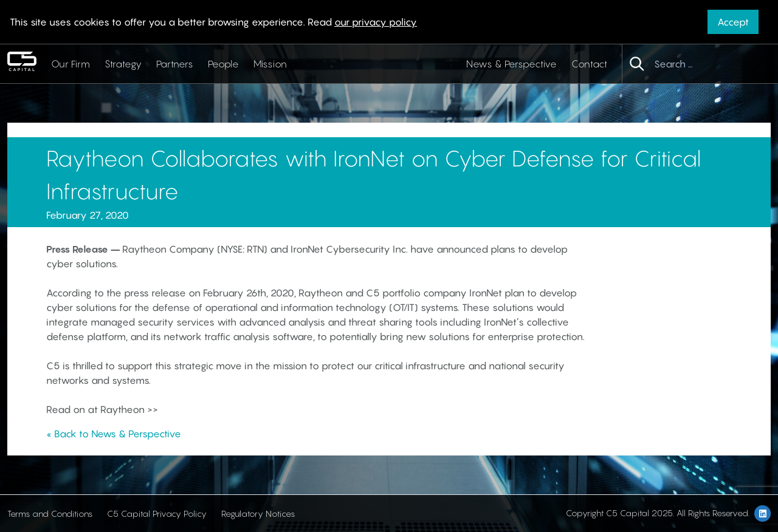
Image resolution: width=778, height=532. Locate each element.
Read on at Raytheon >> (102, 409)
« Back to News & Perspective (114, 434)
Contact (589, 64)
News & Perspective (511, 64)
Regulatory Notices (258, 513)
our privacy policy (376, 22)
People (223, 64)
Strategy (123, 64)
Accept (733, 22)
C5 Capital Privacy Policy (157, 513)
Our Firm (71, 64)
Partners (175, 64)
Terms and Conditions (50, 513)
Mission (270, 64)
